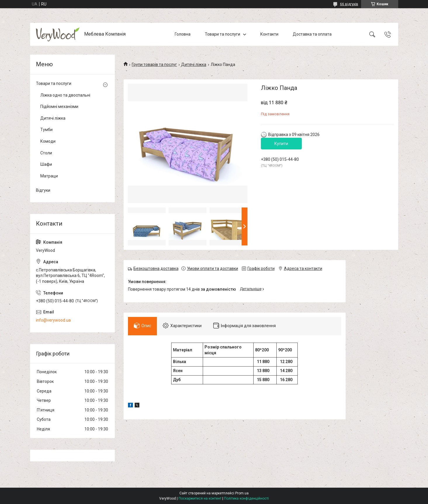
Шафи (46, 164)
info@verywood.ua (53, 320)
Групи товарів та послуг (154, 64)
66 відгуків (349, 4)
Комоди (48, 141)
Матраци (49, 176)
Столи (46, 153)
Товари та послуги (222, 34)
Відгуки (43, 190)
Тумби (46, 130)
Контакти (269, 34)
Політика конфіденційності (246, 498)
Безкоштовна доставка (156, 268)
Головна (183, 34)
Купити (281, 144)
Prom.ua (242, 493)
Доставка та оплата (312, 34)
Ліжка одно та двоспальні (65, 95)
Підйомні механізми (59, 107)
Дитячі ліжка (194, 64)
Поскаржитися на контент (200, 498)
